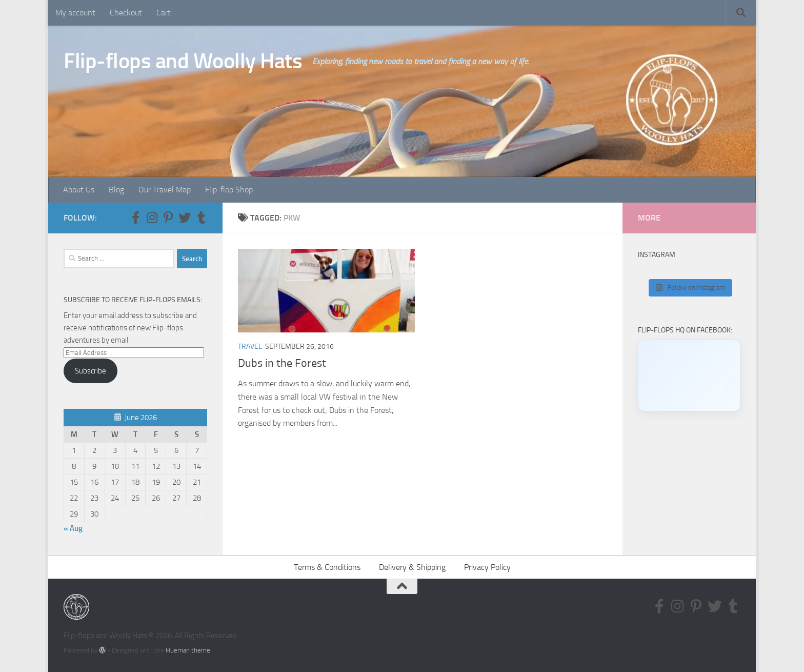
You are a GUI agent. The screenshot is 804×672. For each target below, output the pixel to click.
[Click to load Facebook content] (689, 375)
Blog (116, 190)
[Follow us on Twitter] (185, 218)
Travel (250, 347)
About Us (79, 190)
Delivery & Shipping (412, 567)
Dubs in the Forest (282, 363)
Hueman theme (188, 650)
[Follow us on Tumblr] (201, 218)
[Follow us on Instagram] (152, 218)
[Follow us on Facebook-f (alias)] (135, 218)
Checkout (126, 13)
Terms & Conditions (327, 567)
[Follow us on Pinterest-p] (168, 218)
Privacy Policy (487, 567)
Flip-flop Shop (229, 190)
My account (75, 13)
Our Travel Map (165, 190)
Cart (164, 13)
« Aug (73, 528)
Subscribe (91, 371)
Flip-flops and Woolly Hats (183, 61)
